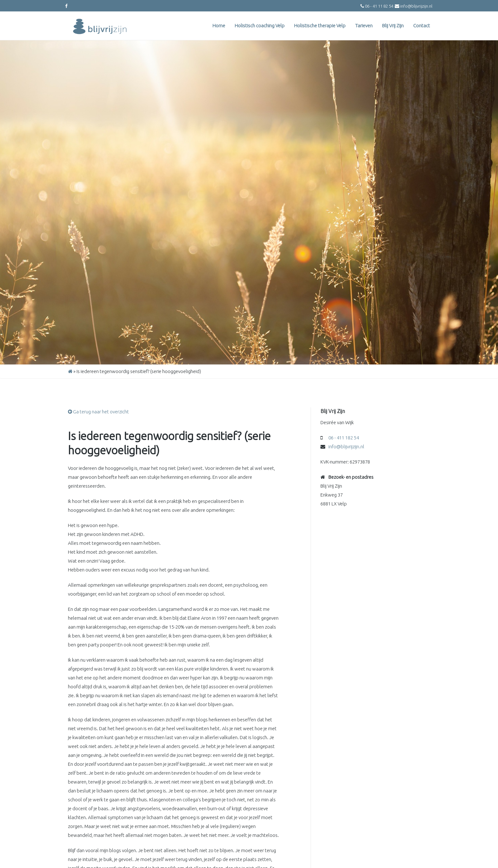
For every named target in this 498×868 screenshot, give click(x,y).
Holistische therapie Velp (320, 26)
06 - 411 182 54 (344, 438)
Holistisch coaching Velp (260, 26)
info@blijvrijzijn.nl (416, 6)
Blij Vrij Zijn (393, 26)
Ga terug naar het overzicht (98, 412)
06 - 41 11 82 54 (379, 6)
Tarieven (364, 26)
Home (219, 26)
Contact (422, 26)
